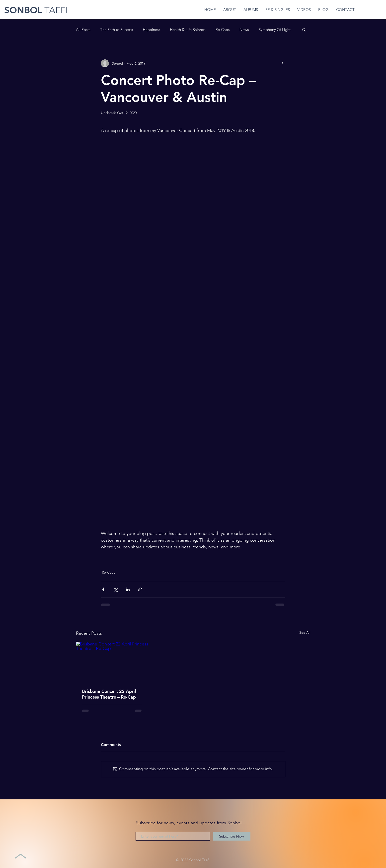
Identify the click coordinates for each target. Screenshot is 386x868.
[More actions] (282, 63)
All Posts (83, 30)
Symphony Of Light (275, 30)
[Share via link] (140, 589)
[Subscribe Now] (232, 836)
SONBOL (23, 10)
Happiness (151, 30)
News (244, 30)
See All (305, 632)
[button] (304, 29)
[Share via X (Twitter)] (116, 589)
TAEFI (55, 10)
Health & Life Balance (188, 30)
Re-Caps (223, 30)
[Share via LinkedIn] (128, 589)
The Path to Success (116, 30)
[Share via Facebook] (103, 589)
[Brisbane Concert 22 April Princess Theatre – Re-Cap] (112, 662)
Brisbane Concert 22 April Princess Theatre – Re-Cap (109, 694)
